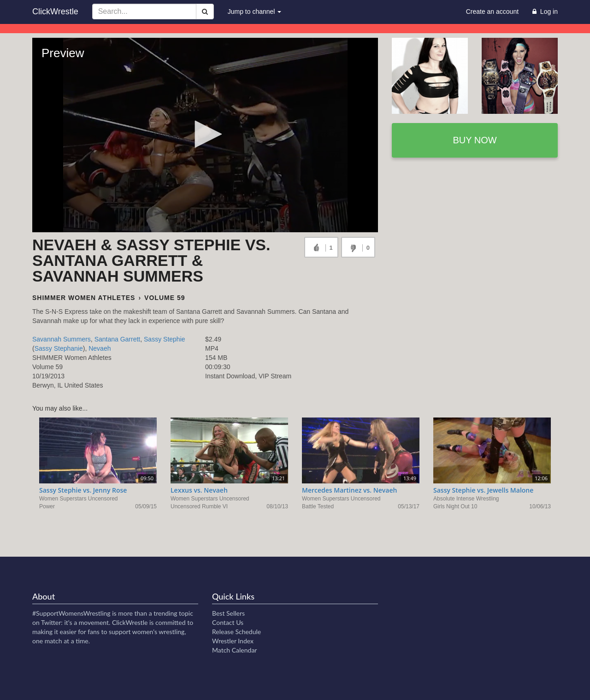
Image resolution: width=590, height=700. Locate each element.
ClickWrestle (55, 12)
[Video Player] (205, 135)
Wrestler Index (233, 641)
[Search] (205, 12)
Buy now (475, 140)
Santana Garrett (118, 339)
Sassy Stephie (165, 339)
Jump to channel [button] (255, 12)
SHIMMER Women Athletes (84, 298)
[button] (205, 134)
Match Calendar (234, 650)
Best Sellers (228, 613)
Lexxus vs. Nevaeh (199, 490)
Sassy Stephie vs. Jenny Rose (83, 490)
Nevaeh (100, 348)
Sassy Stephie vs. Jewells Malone (483, 490)
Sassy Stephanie (59, 348)
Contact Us (228, 622)
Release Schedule (236, 632)
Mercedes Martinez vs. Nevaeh (349, 490)
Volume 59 (165, 298)
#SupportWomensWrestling (71, 613)
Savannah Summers (62, 339)
